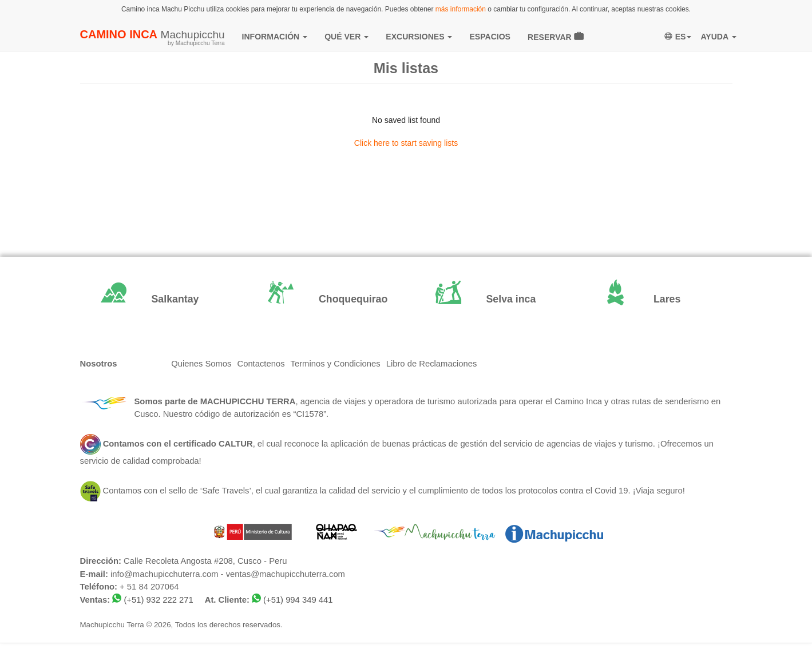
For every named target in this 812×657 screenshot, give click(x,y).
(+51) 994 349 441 (298, 600)
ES (678, 37)
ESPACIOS (490, 37)
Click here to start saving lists (406, 143)
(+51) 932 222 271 (158, 600)
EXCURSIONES (419, 37)
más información (461, 9)
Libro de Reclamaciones (432, 364)
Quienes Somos (201, 364)
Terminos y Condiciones (336, 364)
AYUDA (718, 37)
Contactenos (261, 364)
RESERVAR (556, 36)
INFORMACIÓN (275, 37)
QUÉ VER (346, 37)
